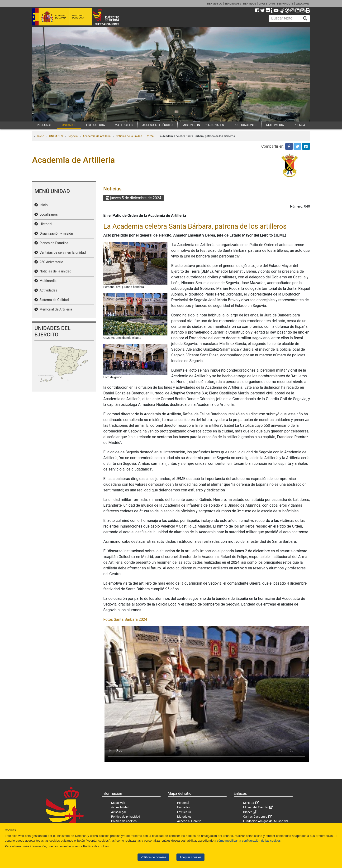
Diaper (248, 812)
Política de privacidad (126, 817)
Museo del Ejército (256, 807)
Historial (45, 224)
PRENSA (299, 125)
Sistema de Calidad (53, 300)
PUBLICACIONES (245, 125)
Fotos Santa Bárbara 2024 (125, 619)
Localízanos (48, 215)
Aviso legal (119, 812)
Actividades (47, 290)
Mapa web (118, 803)
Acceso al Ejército (189, 821)
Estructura (184, 812)
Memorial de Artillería (55, 309)
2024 (150, 136)
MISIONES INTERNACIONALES (203, 125)
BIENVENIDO (214, 4)
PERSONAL (44, 125)
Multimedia (47, 281)
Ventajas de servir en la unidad (62, 253)
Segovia (73, 136)
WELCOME (302, 4)
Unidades (183, 807)
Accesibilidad (120, 807)
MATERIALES (124, 125)
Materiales (184, 817)
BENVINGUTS (233, 4)
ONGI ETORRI (267, 4)
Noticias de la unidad (129, 136)
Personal (183, 803)
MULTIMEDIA (275, 125)
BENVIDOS (250, 4)
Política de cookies (153, 857)
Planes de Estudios (53, 243)
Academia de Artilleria (97, 136)
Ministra (249, 803)
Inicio (41, 136)
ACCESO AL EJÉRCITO (157, 125)
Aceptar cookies (190, 857)
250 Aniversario (50, 262)
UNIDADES (69, 125)
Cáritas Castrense (255, 817)
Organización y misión (55, 234)
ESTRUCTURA (95, 125)
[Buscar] (305, 19)
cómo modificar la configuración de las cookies (249, 841)
